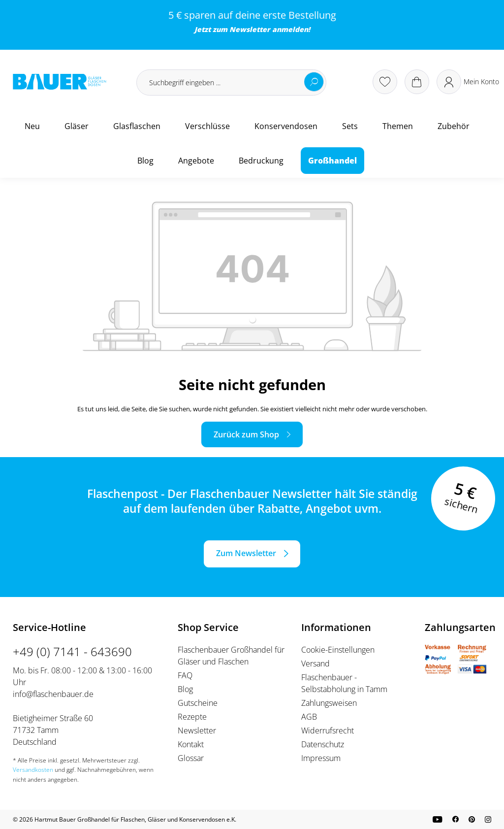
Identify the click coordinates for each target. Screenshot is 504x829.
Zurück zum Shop (246, 434)
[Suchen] (314, 82)
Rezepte (192, 717)
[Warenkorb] (417, 82)
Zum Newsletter (246, 553)
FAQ (185, 675)
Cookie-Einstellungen (338, 650)
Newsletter (250, 29)
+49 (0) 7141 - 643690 (72, 651)
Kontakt (191, 744)
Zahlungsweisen (329, 703)
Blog (185, 689)
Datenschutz (323, 744)
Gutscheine (198, 703)
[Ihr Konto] (468, 82)
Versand (315, 663)
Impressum (321, 758)
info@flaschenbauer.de (53, 694)
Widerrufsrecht (328, 730)
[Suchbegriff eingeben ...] (231, 83)
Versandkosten (33, 770)
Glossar (191, 758)
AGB (309, 717)
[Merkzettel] (385, 82)
